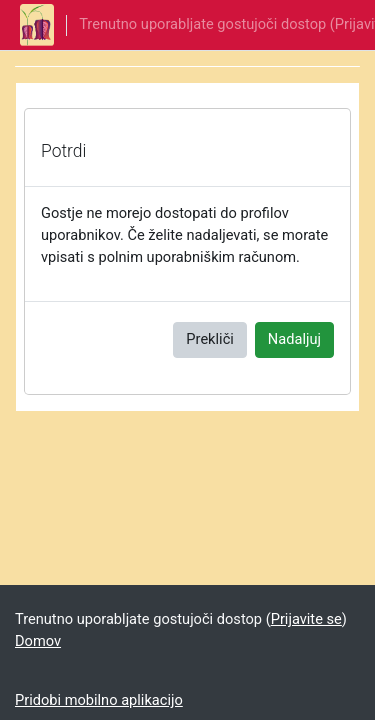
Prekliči (210, 339)
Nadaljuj (294, 339)
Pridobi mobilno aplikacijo (99, 700)
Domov (38, 641)
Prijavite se (306, 619)
